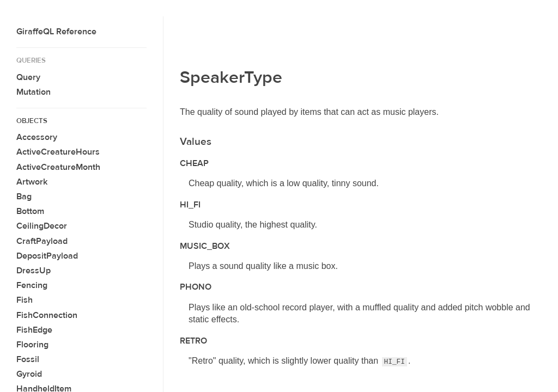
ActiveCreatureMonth (58, 167)
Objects (32, 121)
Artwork (32, 182)
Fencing (32, 285)
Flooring (32, 345)
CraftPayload (42, 241)
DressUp (34, 271)
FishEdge (34, 330)
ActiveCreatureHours (58, 152)
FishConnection (47, 315)
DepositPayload (47, 256)
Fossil (28, 359)
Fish (25, 300)
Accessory (37, 137)
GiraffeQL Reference (56, 32)
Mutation (34, 92)
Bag (24, 197)
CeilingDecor (42, 226)
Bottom (30, 211)
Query (28, 77)
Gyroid (29, 374)
